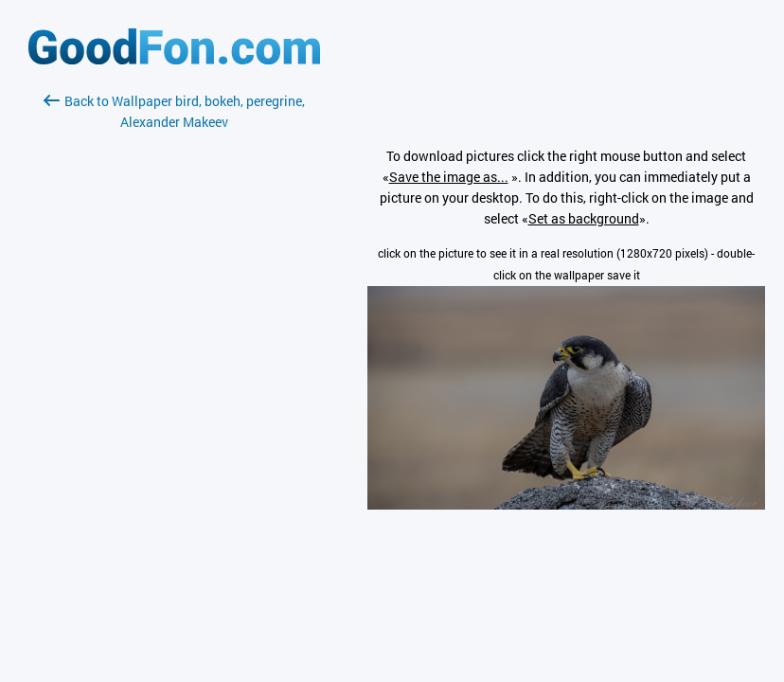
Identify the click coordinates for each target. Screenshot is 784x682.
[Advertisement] (174, 357)
